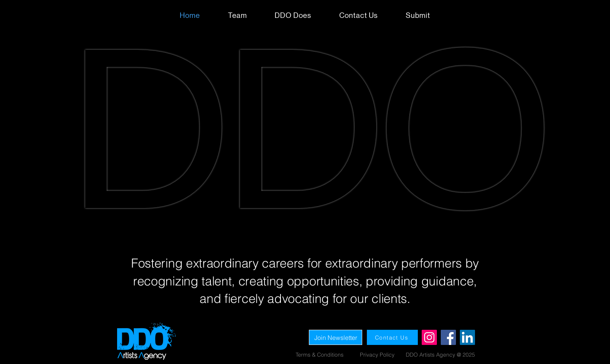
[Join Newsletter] (336, 337)
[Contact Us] (392, 337)
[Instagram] (429, 337)
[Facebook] (448, 337)
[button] (418, 15)
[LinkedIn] (467, 337)
